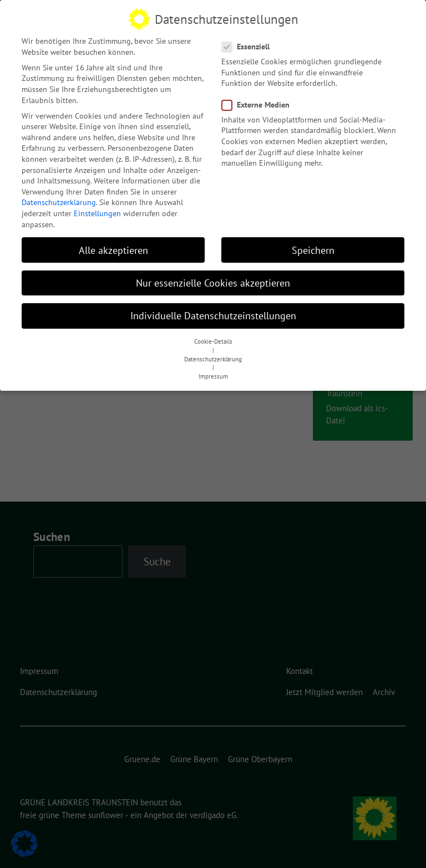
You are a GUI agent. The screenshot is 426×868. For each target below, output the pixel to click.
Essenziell (249, 40)
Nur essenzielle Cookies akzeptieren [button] (213, 276)
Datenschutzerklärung (59, 196)
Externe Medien (259, 98)
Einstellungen (97, 207)
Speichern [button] (313, 244)
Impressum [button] (213, 370)
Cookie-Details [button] (213, 335)
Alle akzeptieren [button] (113, 244)
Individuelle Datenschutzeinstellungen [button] (213, 309)
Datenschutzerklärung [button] (213, 353)
